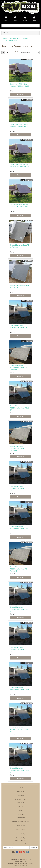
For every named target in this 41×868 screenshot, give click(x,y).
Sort (16, 52)
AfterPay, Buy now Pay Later (20, 821)
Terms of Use (20, 826)
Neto (27, 865)
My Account (20, 791)
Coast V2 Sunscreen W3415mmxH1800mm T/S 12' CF (20, 488)
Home (5, 38)
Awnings (25, 38)
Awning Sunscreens (11, 40)
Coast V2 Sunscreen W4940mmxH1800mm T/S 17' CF (20, 730)
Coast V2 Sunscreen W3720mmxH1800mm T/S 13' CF (20, 529)
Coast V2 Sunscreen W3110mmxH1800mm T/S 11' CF (20, 408)
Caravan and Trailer (15, 38)
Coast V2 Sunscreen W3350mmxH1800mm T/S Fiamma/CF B (18, 448)
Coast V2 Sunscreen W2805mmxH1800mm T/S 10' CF (20, 327)
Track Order (20, 796)
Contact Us (20, 815)
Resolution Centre (20, 800)
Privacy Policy (21, 830)
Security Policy (20, 838)
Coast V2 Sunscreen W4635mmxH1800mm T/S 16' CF (20, 690)
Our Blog (20, 811)
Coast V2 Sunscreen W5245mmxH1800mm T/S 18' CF (20, 770)
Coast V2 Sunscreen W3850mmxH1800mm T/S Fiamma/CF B (18, 569)
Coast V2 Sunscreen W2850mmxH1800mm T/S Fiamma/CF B (18, 368)
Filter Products (8, 33)
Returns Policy (21, 834)
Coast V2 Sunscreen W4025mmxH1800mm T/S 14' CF (20, 609)
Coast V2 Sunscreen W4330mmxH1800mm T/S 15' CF (20, 649)
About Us (20, 806)
